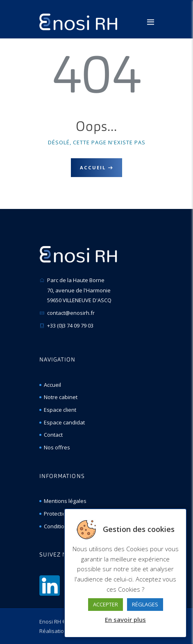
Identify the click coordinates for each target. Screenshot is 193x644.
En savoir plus (125, 619)
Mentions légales (65, 501)
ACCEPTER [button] (106, 604)
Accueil (93, 167)
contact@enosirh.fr (71, 313)
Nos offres (57, 447)
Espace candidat (64, 422)
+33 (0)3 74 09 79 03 (70, 325)
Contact (53, 435)
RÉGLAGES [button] (145, 604)
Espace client (60, 410)
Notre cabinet (61, 397)
